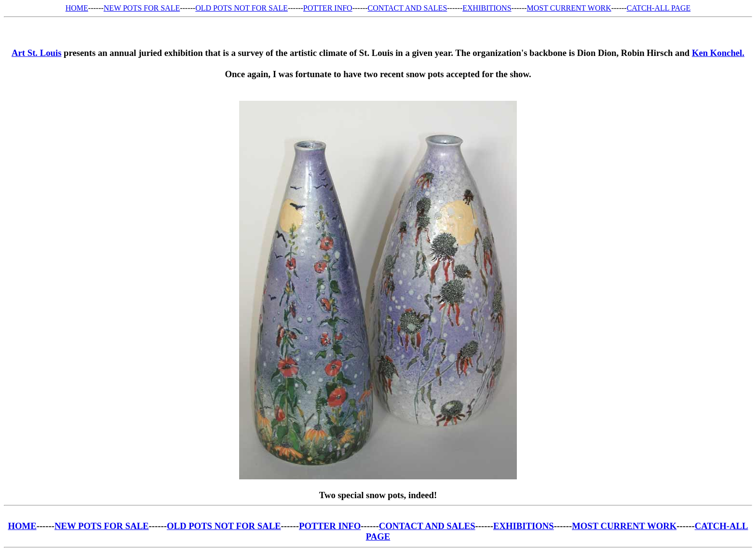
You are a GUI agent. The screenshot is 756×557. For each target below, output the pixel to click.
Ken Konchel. (718, 53)
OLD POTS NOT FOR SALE (242, 8)
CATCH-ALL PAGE (659, 8)
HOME (77, 8)
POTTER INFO (328, 8)
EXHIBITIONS (487, 8)
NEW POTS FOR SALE (142, 8)
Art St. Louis (36, 53)
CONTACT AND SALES (408, 8)
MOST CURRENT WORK (569, 8)
